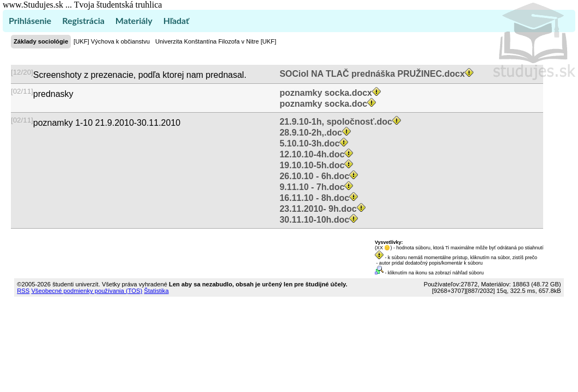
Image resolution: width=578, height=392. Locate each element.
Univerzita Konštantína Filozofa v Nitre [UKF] (216, 41)
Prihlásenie (30, 20)
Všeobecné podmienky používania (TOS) (87, 291)
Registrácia (83, 20)
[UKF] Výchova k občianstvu (112, 41)
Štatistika (156, 291)
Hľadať (176, 20)
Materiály (134, 20)
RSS (23, 291)
